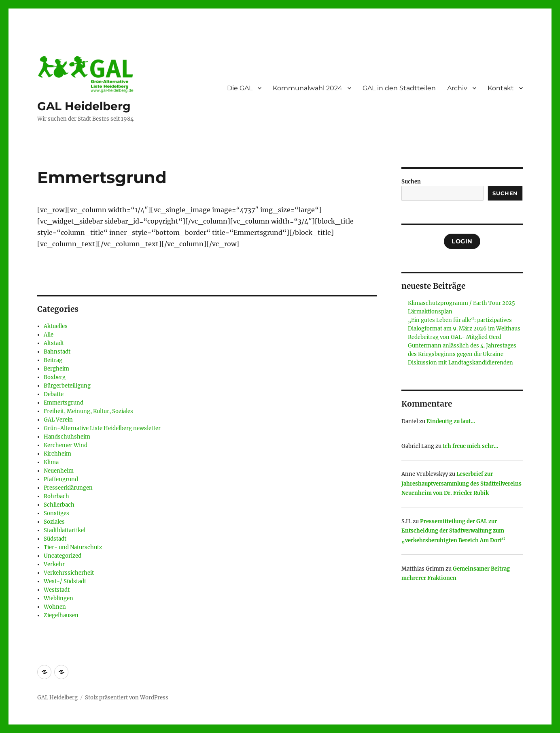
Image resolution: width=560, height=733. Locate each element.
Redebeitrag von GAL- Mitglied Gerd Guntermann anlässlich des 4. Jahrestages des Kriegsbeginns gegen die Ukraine (462, 346)
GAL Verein (58, 420)
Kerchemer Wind (66, 445)
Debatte (54, 394)
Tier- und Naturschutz (73, 547)
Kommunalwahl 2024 (308, 88)
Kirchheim (57, 454)
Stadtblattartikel (65, 530)
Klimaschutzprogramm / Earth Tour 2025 (461, 303)
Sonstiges (56, 513)
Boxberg (55, 377)
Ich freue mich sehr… (470, 446)
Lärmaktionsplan (430, 312)
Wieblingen (58, 598)
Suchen (411, 182)
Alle (49, 335)
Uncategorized (63, 556)
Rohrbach (56, 496)
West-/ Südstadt (65, 581)
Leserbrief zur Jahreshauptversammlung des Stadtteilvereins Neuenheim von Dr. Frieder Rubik (461, 484)
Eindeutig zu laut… (451, 421)
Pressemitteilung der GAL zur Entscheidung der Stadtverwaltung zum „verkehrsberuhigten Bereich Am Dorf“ (453, 531)
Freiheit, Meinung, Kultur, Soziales (88, 411)
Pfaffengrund (61, 479)
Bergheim (56, 369)
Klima (51, 462)
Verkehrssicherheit (69, 573)
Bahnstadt (57, 352)
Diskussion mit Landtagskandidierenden (460, 363)
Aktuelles (56, 326)
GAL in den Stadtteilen (399, 88)
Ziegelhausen (61, 615)
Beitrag (53, 360)
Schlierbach (59, 505)
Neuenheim (59, 471)
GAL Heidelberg (84, 106)
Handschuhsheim (67, 437)
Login (462, 241)
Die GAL (240, 88)
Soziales (54, 522)
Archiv (457, 88)
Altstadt (54, 343)
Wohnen (55, 607)
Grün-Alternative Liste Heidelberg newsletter (102, 428)
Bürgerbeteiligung (67, 386)
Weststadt (57, 590)
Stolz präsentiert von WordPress (127, 698)
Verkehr (54, 564)
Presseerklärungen (68, 488)
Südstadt (55, 539)
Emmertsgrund (64, 403)
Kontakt (501, 88)
